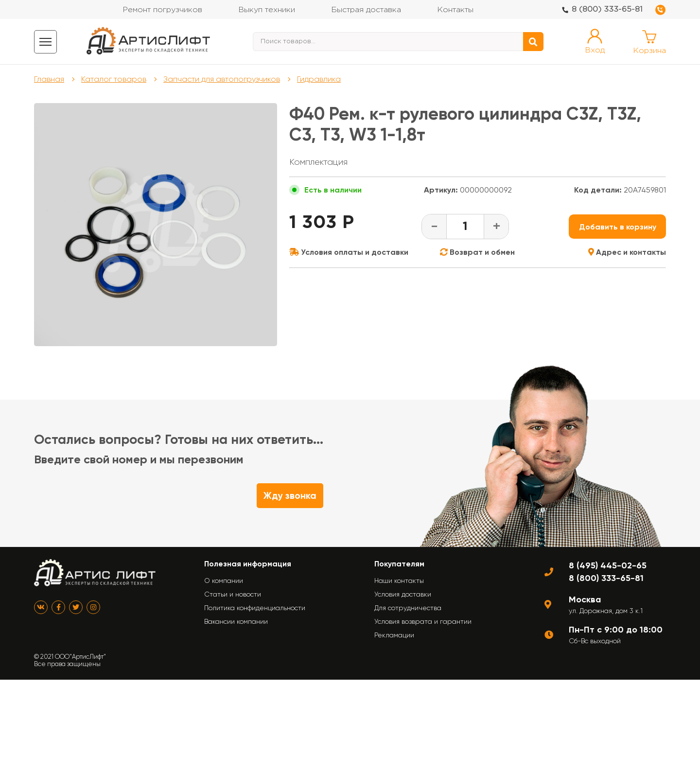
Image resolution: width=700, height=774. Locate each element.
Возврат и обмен (477, 252)
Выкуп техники (267, 10)
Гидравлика (319, 79)
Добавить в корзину (618, 227)
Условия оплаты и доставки (349, 252)
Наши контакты (399, 580)
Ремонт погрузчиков (162, 10)
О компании (224, 580)
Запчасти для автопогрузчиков (222, 79)
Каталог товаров (114, 79)
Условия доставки (403, 594)
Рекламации (394, 635)
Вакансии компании (236, 621)
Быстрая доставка (366, 10)
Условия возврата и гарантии (423, 621)
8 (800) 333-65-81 (607, 9)
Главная (49, 79)
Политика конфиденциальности (255, 608)
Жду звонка (290, 496)
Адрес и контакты (627, 252)
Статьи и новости (233, 594)
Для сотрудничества (408, 608)
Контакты (455, 10)
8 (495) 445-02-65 (608, 565)
